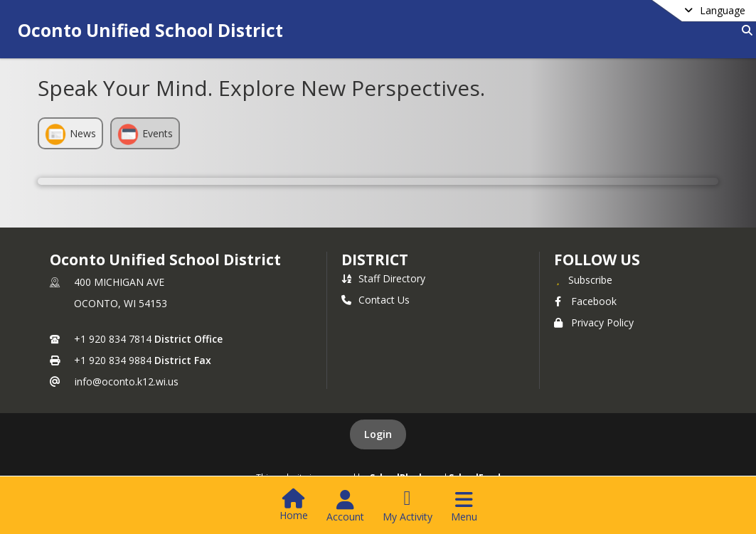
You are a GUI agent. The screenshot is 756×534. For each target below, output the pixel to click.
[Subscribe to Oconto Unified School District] (583, 279)
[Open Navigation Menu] (464, 506)
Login (378, 434)
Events (145, 134)
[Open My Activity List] (408, 506)
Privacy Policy (594, 322)
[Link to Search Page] (744, 30)
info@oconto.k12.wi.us (127, 381)
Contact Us (376, 300)
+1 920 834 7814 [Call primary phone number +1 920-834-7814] (113, 339)
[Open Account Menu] (345, 506)
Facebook (585, 301)
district (375, 260)
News (70, 134)
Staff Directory (383, 278)
